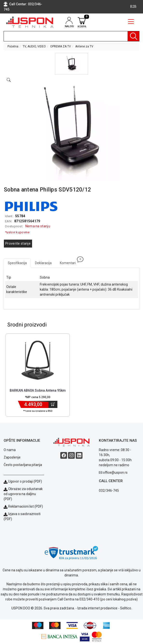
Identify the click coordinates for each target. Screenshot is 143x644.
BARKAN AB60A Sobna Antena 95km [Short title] (38, 390)
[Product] (38, 360)
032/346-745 (109, 491)
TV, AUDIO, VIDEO (34, 46)
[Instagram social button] (71, 455)
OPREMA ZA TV (61, 46)
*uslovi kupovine (17, 232)
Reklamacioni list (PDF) (23, 506)
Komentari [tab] (70, 262)
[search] (71, 36)
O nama (10, 450)
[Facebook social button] (64, 455)
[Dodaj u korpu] (53, 404)
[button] (71, 64)
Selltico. (126, 608)
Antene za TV (84, 46)
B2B (133, 6)
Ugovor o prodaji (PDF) (23, 481)
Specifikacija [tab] (17, 263)
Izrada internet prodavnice (97, 608)
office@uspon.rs (115, 472)
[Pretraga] (133, 36)
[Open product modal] (9, 80)
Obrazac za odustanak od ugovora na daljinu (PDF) (23, 494)
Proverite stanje (18, 243)
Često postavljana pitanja (23, 465)
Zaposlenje (12, 457)
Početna (13, 46)
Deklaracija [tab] (43, 263)
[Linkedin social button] (79, 455)
